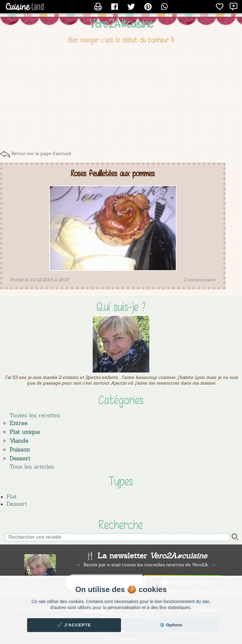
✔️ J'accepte (74, 625)
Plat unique (25, 432)
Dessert (20, 458)
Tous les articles (32, 467)
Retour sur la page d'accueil (41, 153)
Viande (19, 441)
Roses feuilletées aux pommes (113, 174)
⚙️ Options (171, 625)
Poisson (20, 450)
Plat (12, 496)
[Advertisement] (121, 97)
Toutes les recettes (35, 415)
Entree (18, 423)
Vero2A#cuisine (121, 24)
